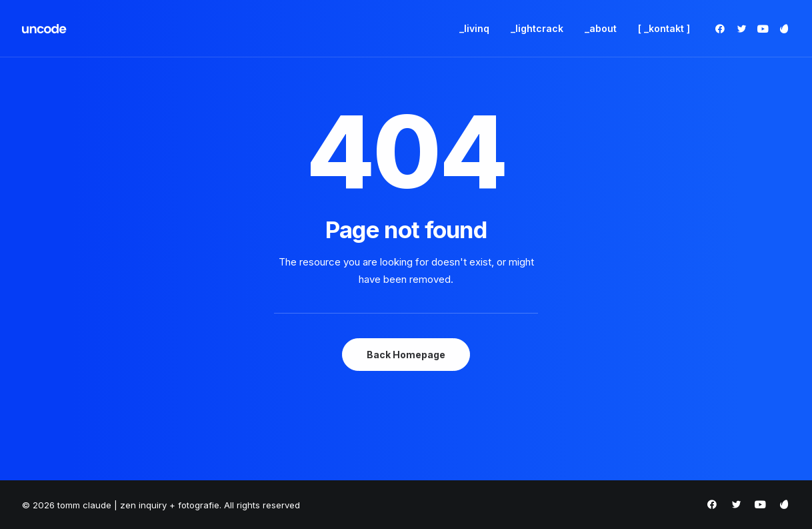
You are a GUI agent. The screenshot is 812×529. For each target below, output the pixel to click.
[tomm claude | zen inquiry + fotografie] (45, 29)
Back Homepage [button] (406, 355)
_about (601, 28)
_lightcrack (537, 28)
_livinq (474, 28)
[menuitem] (474, 29)
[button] (722, 29)
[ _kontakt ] (664, 28)
